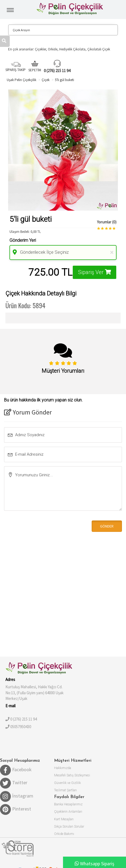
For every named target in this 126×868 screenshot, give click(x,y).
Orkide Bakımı (64, 834)
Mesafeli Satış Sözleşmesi (72, 775)
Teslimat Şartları (65, 790)
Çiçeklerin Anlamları (68, 812)
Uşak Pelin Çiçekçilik (21, 80)
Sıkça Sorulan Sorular (69, 827)
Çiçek (46, 80)
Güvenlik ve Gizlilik (67, 783)
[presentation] (41, 526)
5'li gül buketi (64, 80)
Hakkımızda (63, 768)
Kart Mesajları (64, 819)
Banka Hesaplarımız (68, 804)
